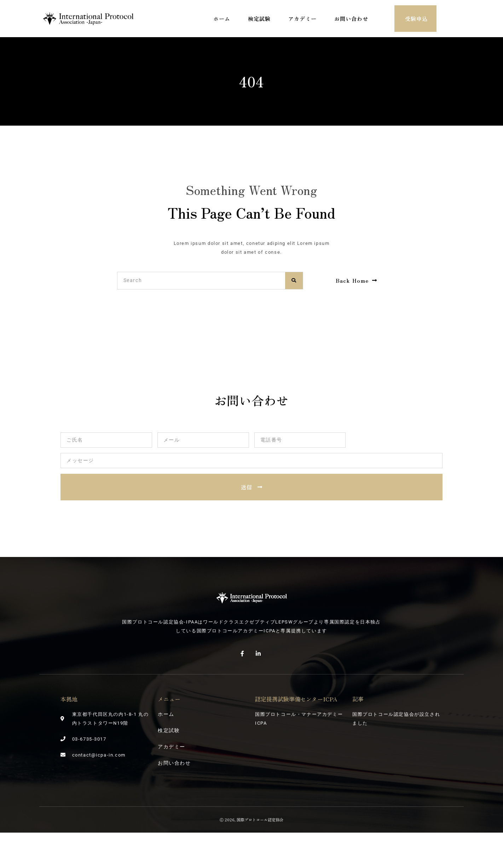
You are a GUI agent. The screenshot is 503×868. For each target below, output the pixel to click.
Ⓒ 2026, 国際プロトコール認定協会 (251, 820)
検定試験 (259, 19)
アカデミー (302, 19)
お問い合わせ (351, 19)
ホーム (222, 19)
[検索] (294, 281)
